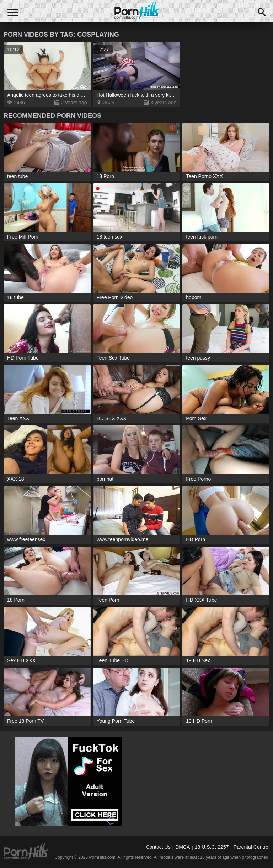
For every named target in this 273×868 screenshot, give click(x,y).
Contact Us (158, 847)
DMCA (183, 847)
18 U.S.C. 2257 (212, 847)
